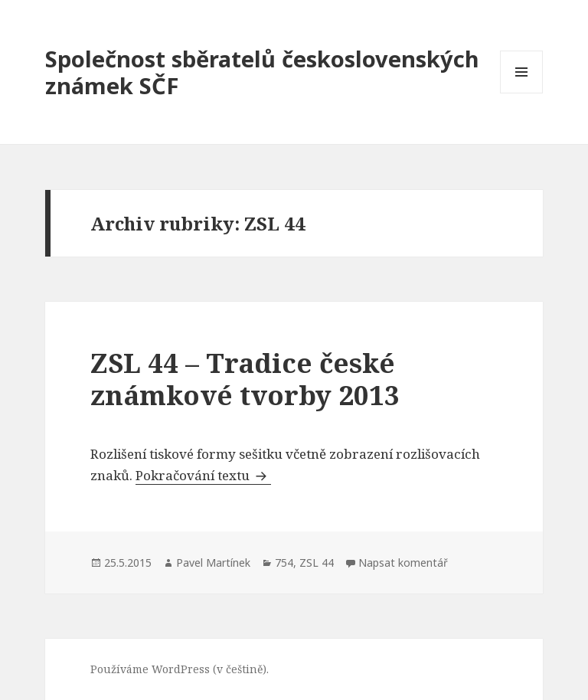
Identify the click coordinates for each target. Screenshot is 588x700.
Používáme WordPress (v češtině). (180, 669)
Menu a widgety (522, 93)
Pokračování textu (203, 475)
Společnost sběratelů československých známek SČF (262, 72)
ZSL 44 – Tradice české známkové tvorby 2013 (245, 379)
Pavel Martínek (213, 563)
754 (284, 563)
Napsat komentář (403, 563)
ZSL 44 (317, 563)
